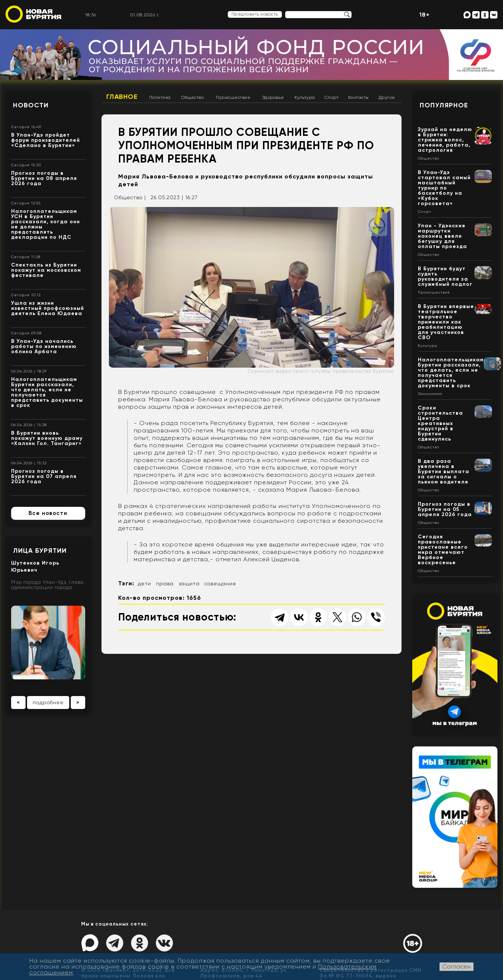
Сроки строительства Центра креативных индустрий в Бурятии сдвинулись (440, 423)
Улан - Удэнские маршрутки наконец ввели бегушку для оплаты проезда (442, 236)
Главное (122, 97)
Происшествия (233, 97)
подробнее (48, 702)
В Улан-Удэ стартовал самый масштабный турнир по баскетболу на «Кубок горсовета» (444, 188)
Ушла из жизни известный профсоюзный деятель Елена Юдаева (48, 308)
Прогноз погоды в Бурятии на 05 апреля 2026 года (445, 509)
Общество (192, 97)
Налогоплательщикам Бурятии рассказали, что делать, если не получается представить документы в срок (47, 392)
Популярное (444, 105)
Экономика (430, 394)
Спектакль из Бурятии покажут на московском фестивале (46, 270)
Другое (387, 97)
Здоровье (273, 97)
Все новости (48, 513)
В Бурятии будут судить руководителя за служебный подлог (445, 276)
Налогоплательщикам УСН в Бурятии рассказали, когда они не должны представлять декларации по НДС (46, 224)
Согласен (457, 966)
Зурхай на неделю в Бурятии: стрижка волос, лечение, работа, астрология (445, 140)
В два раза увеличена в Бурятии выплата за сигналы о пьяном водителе (444, 471)
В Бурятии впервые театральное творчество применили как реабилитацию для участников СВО (446, 322)
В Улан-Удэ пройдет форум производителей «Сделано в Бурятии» (46, 140)
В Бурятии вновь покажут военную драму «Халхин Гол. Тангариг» (47, 438)
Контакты (359, 97)
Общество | (130, 197)
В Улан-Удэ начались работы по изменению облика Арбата (44, 346)
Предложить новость (255, 14)
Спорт (332, 97)
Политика (160, 97)
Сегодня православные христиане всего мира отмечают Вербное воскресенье (443, 550)
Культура (305, 97)
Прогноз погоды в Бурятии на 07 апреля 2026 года (44, 476)
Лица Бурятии (40, 551)
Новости (31, 105)
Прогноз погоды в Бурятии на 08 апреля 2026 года (44, 178)
